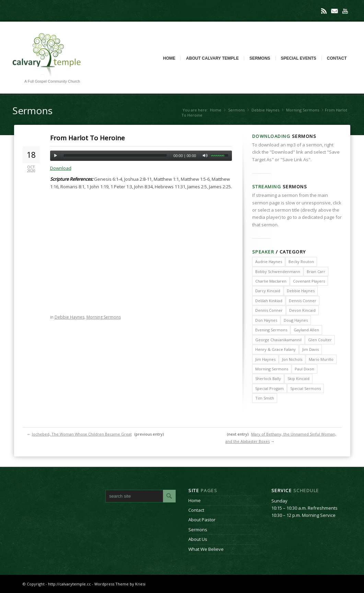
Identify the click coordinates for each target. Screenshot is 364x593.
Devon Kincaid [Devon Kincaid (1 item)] (302, 310)
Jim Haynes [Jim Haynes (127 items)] (265, 359)
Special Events (299, 58)
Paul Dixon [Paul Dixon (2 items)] (304, 369)
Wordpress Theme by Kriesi (120, 584)
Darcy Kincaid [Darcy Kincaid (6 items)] (268, 291)
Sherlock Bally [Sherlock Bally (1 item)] (268, 378)
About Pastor (202, 520)
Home (169, 58)
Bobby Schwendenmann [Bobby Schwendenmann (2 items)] (278, 271)
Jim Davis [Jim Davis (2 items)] (310, 349)
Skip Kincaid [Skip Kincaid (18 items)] (298, 378)
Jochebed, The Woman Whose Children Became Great (82, 434)
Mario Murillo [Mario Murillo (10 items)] (321, 359)
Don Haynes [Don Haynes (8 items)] (266, 320)
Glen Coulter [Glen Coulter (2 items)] (320, 340)
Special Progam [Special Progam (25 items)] (269, 388)
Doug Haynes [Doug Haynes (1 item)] (296, 320)
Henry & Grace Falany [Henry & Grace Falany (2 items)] (275, 349)
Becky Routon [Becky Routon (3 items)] (301, 262)
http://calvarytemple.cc (69, 584)
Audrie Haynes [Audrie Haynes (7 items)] (269, 262)
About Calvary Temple (212, 58)
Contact (337, 58)
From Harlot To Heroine (87, 138)
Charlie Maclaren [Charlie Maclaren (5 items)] (271, 281)
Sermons (260, 58)
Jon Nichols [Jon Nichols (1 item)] (292, 359)
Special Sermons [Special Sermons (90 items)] (306, 388)
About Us (198, 539)
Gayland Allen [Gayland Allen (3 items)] (306, 330)
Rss (324, 11)
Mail (334, 11)
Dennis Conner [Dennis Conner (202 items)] (303, 301)
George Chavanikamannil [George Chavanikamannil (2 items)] (278, 340)
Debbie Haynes (265, 110)
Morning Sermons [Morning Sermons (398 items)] (272, 369)
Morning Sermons (303, 110)
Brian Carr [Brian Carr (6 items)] (316, 271)
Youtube (345, 11)
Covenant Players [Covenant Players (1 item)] (309, 281)
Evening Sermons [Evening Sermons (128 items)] (271, 330)
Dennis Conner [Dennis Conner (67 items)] (269, 310)
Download (61, 168)
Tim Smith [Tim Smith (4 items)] (265, 398)
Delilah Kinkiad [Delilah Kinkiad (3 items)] (269, 301)
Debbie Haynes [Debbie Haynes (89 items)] (301, 291)
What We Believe (206, 549)
